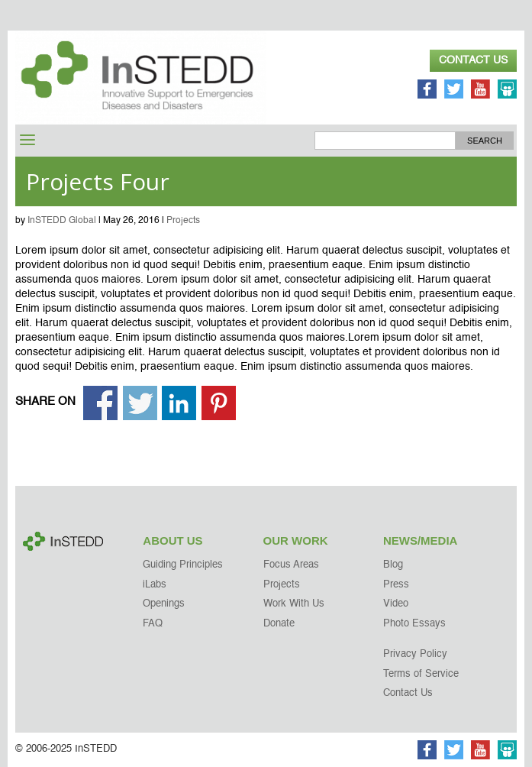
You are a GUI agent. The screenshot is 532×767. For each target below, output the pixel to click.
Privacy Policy (415, 654)
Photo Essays (414, 624)
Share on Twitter (140, 403)
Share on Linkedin (179, 403)
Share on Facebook (100, 403)
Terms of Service (421, 674)
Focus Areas (291, 565)
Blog (393, 565)
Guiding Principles (183, 565)
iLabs (155, 585)
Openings (164, 604)
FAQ (153, 624)
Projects (183, 221)
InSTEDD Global (62, 221)
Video (396, 604)
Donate (279, 624)
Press (396, 585)
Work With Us (294, 604)
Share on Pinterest (219, 403)
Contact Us (473, 60)
